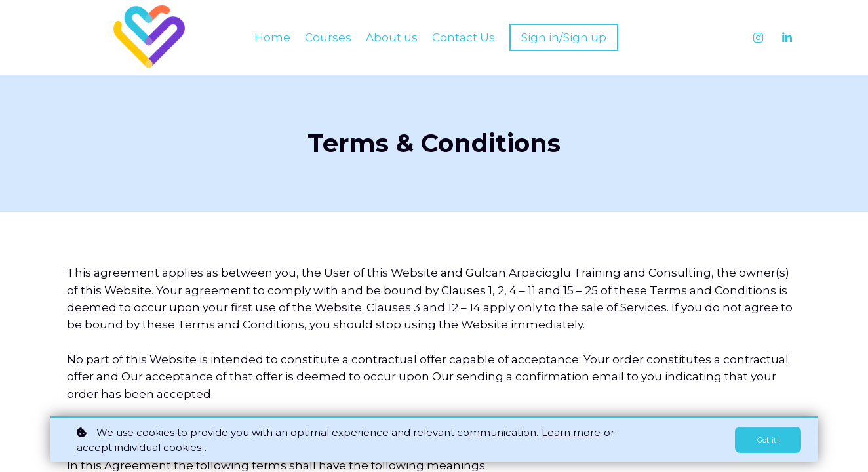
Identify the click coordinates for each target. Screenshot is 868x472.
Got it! (765, 440)
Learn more (571, 432)
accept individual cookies (139, 447)
